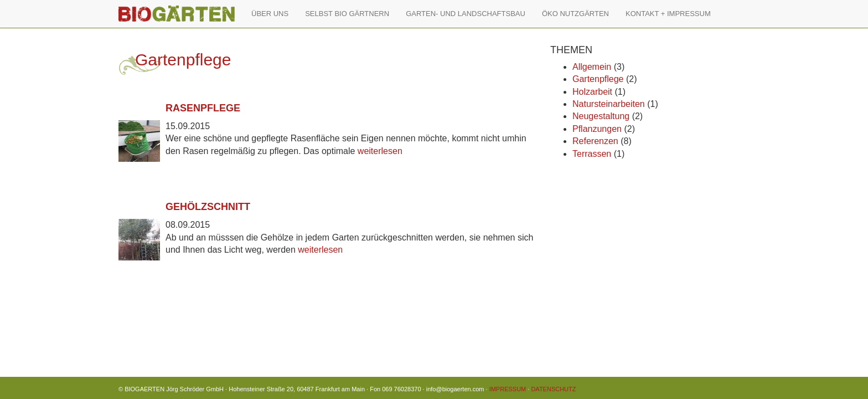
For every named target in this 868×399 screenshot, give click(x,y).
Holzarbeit (592, 92)
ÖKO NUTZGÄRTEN (575, 14)
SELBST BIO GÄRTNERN (347, 14)
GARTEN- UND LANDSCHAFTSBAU (466, 14)
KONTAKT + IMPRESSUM (668, 14)
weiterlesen (380, 151)
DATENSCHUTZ (553, 389)
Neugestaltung (601, 116)
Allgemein (592, 67)
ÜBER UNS (270, 14)
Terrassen (592, 154)
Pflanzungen (597, 129)
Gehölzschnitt (208, 207)
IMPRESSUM (508, 389)
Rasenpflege (203, 108)
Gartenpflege (598, 79)
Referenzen (595, 141)
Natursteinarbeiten (609, 104)
